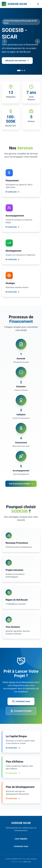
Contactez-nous (21, 701)
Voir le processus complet (21, 484)
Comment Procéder (21, 711)
